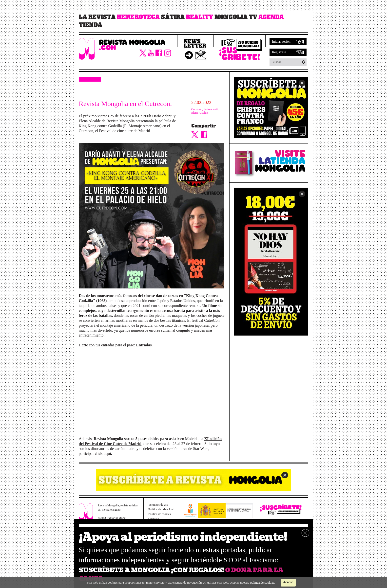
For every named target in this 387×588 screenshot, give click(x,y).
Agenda (271, 17)
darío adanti (211, 109)
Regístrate (279, 52)
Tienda (90, 25)
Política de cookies (160, 514)
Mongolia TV (236, 17)
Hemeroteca (138, 17)
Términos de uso (158, 505)
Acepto (288, 582)
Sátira (173, 17)
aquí (107, 454)
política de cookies (262, 582)
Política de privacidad (161, 509)
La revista (97, 17)
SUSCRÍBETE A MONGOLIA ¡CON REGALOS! (151, 570)
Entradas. (144, 345)
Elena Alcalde (200, 113)
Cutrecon (197, 109)
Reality (200, 17)
